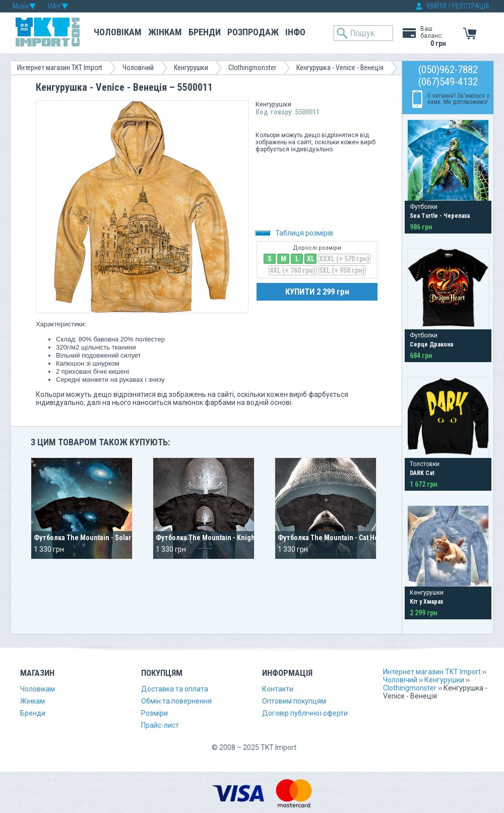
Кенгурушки (191, 68)
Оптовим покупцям (294, 701)
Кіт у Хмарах (426, 602)
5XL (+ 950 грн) (342, 270)
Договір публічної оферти (305, 713)
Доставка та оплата (175, 689)
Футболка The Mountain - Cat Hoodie (335, 538)
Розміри (154, 713)
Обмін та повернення (176, 701)
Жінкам (165, 32)
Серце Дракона (431, 344)
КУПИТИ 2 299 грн (317, 292)
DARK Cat (422, 473)
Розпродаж (253, 32)
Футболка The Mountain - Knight (206, 538)
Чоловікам (118, 32)
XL (311, 259)
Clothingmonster (252, 68)
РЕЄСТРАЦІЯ (470, 6)
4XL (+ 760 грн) (293, 270)
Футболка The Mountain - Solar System (94, 538)
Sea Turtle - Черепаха (440, 216)
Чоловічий (138, 68)
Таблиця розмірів (294, 233)
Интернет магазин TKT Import (60, 68)
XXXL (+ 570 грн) (344, 259)
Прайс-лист (160, 725)
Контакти (278, 689)
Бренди (205, 32)
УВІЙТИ (436, 6)
